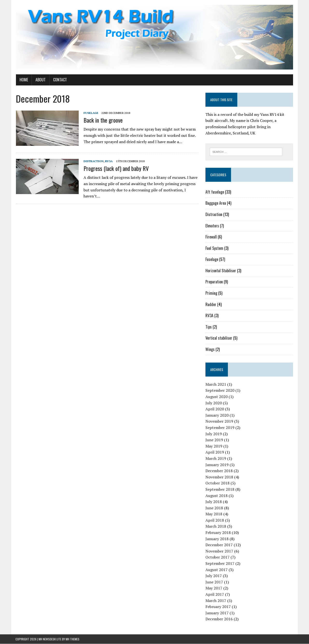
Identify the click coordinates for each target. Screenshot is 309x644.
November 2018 (219, 477)
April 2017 (215, 595)
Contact (60, 80)
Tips (209, 327)
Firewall (211, 237)
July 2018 (214, 502)
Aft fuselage (215, 192)
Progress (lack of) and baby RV (116, 168)
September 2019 (220, 428)
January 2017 (217, 613)
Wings (210, 350)
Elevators (212, 226)
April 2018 (215, 520)
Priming (211, 293)
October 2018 (218, 483)
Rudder (211, 305)
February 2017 (218, 607)
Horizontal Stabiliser (221, 271)
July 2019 (214, 434)
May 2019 (214, 446)
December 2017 (219, 545)
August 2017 (217, 570)
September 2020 (220, 391)
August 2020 (217, 397)
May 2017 (214, 588)
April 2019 (215, 452)
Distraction (93, 161)
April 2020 (215, 409)
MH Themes (73, 639)
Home (23, 80)
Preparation (214, 282)
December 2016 (219, 619)
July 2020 (214, 403)
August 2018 (217, 496)
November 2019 (219, 421)
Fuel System (214, 248)
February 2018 (218, 533)
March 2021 (216, 385)
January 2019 (217, 465)
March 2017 (216, 601)
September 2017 (220, 564)
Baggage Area (216, 203)
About (40, 80)
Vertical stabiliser (219, 338)
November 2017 (219, 551)
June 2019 (214, 440)
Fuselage (90, 113)
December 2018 (219, 471)
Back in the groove (103, 120)
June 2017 (214, 582)
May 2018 (214, 514)
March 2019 (216, 459)
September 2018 (220, 490)
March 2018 (216, 526)
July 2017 (214, 576)
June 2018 (214, 508)
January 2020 (217, 415)
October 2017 (218, 557)
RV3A (108, 161)
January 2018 (217, 539)
